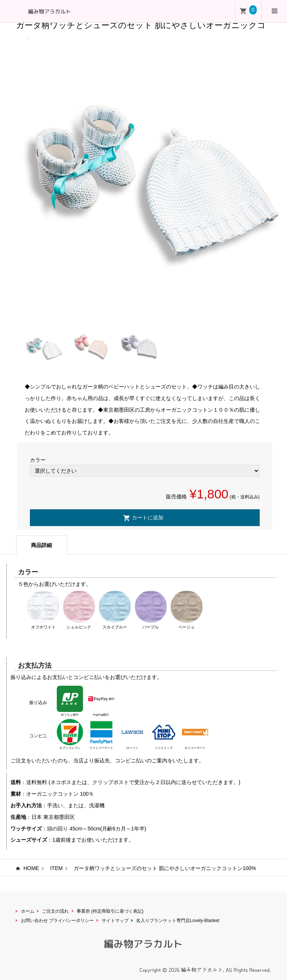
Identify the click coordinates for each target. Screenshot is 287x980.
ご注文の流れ (55, 911)
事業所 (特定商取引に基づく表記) (110, 911)
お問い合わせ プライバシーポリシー (57, 921)
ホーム (28, 911)
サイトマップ (115, 921)
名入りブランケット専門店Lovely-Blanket (178, 921)
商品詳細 (41, 545)
